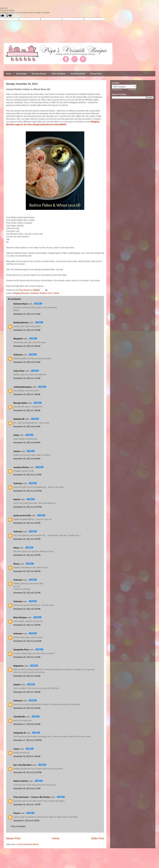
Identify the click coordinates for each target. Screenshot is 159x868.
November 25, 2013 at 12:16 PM (27, 491)
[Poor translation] (9, 16)
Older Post (97, 838)
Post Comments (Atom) (28, 844)
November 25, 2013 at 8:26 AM (27, 443)
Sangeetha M (20, 733)
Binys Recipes (20, 618)
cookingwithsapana (23, 387)
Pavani (17, 813)
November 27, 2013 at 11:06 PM (27, 740)
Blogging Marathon (21, 293)
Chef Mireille (19, 717)
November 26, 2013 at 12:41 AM (27, 641)
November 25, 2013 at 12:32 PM (27, 507)
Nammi (17, 499)
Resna (16, 564)
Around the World (78, 74)
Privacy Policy (96, 74)
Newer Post (13, 838)
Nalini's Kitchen (21, 781)
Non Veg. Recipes (39, 74)
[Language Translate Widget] (124, 87)
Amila (16, 435)
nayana (17, 451)
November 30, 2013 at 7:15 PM (27, 805)
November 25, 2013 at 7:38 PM (27, 625)
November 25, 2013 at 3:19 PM (27, 555)
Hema (16, 548)
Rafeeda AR (19, 419)
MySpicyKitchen (21, 323)
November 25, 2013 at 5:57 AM (27, 362)
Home (9, 74)
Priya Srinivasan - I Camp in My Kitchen (32, 797)
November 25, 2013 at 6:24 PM (27, 609)
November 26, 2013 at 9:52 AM (27, 708)
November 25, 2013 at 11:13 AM (27, 475)
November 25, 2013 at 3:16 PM (27, 539)
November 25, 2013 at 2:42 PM (27, 523)
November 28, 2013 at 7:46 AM (27, 756)
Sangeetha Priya (21, 650)
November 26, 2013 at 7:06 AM (27, 692)
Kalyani (17, 685)
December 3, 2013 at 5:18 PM (26, 821)
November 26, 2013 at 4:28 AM (27, 676)
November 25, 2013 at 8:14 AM (27, 427)
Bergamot (18, 339)
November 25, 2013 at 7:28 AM (27, 394)
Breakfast (35, 293)
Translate (129, 90)
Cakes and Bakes (58, 74)
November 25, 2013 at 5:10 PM (27, 593)
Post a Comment (18, 826)
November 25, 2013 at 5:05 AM (27, 346)
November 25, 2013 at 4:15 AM (27, 330)
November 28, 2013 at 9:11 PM (27, 789)
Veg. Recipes (21, 74)
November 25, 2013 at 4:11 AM (27, 314)
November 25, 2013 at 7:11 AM (27, 378)
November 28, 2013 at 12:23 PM (27, 772)
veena (16, 749)
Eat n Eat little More (23, 765)
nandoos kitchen (21, 467)
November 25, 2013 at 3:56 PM (27, 571)
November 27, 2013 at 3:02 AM (27, 724)
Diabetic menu (46, 293)
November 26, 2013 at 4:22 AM (27, 657)
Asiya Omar (19, 371)
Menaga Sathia (20, 403)
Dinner (56, 293)
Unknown (18, 355)
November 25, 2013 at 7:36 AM (27, 410)
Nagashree (18, 666)
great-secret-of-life (22, 516)
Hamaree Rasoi (21, 304)
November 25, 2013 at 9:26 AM (27, 459)
